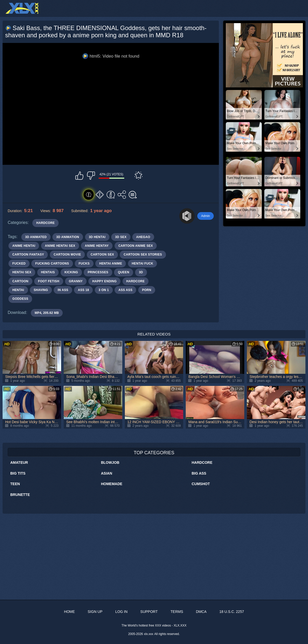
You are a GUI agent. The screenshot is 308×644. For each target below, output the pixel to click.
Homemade (112, 484)
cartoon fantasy (28, 255)
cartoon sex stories (143, 255)
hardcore (136, 281)
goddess (20, 299)
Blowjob (110, 462)
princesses (98, 272)
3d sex (121, 237)
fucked (19, 264)
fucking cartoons (52, 264)
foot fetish (49, 281)
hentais (48, 272)
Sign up (95, 612)
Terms (177, 612)
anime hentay (97, 246)
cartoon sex (102, 255)
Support (149, 612)
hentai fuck (143, 264)
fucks (84, 264)
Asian (107, 473)
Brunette (20, 495)
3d (141, 272)
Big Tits (18, 473)
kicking (71, 272)
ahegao (143, 237)
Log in (121, 612)
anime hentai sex (60, 246)
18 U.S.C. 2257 (232, 612)
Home (69, 612)
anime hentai (24, 246)
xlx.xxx (149, 634)
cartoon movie (67, 255)
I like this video (79, 176)
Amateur (19, 462)
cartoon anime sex (136, 246)
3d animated (36, 237)
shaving (41, 290)
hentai (18, 290)
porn (147, 290)
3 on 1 (104, 290)
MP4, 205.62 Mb (47, 313)
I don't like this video (91, 176)
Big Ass (199, 473)
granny (76, 281)
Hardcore (202, 462)
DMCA (201, 612)
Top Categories (154, 453)
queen (124, 272)
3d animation (68, 237)
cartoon (20, 281)
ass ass (125, 290)
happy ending (104, 281)
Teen (15, 484)
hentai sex (22, 272)
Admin (206, 216)
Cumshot (201, 484)
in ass (63, 290)
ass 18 (83, 290)
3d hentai (97, 237)
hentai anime (111, 264)
